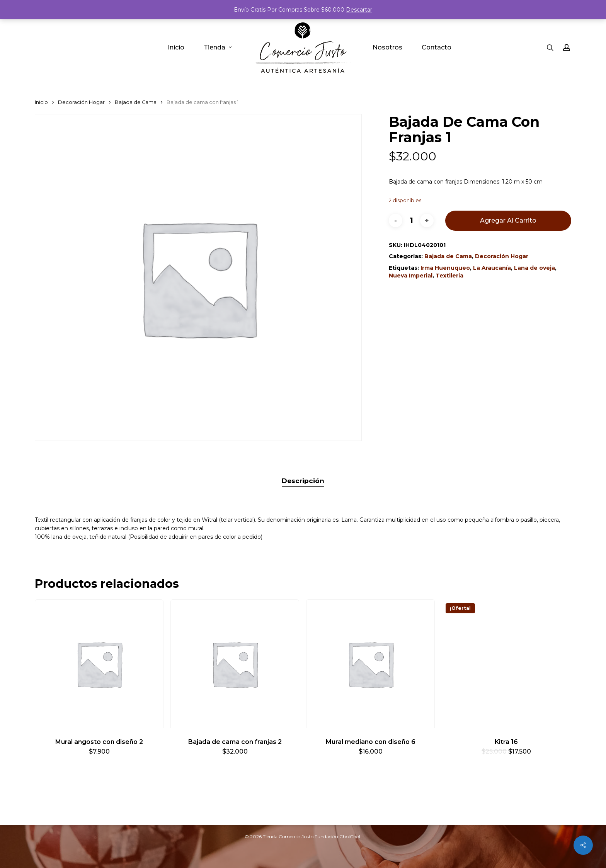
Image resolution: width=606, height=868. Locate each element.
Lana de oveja (535, 268)
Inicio (41, 102)
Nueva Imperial (411, 276)
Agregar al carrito (508, 220)
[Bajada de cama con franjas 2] (235, 664)
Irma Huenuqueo (445, 268)
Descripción (303, 481)
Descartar (359, 10)
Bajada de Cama (136, 102)
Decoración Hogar (81, 102)
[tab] (303, 481)
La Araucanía (492, 268)
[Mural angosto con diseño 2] (99, 664)
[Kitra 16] (506, 664)
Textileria (449, 276)
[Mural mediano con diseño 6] (370, 664)
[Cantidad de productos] (411, 220)
